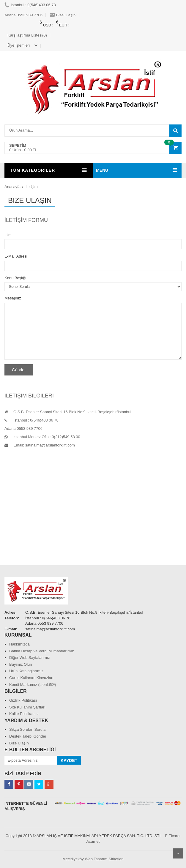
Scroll (178, 853)
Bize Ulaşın (19, 743)
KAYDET (69, 760)
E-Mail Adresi (16, 256)
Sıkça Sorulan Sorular (28, 729)
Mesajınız (13, 298)
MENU (102, 170)
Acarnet (93, 841)
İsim (8, 235)
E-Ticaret (173, 836)
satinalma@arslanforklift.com (50, 445)
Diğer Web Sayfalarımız (30, 658)
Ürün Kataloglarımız (26, 671)
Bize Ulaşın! (63, 15)
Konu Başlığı (15, 278)
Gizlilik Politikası (23, 700)
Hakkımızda (19, 644)
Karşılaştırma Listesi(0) (27, 35)
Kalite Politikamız (24, 714)
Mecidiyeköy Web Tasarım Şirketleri (93, 859)
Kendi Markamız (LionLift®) (33, 685)
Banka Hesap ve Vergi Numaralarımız (41, 651)
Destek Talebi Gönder (28, 736)
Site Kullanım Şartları (27, 707)
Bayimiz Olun (21, 664)
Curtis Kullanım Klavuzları (31, 678)
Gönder (19, 370)
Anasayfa (12, 187)
